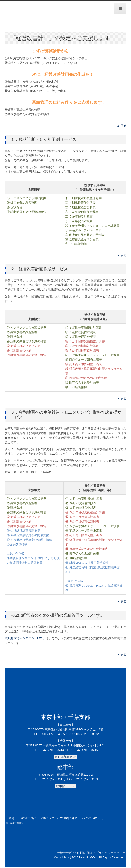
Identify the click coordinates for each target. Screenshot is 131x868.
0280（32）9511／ (54, 779)
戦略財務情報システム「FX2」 (25, 638)
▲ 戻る (122, 126)
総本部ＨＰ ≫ (66, 786)
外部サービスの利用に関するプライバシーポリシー (91, 853)
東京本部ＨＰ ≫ (65, 757)
